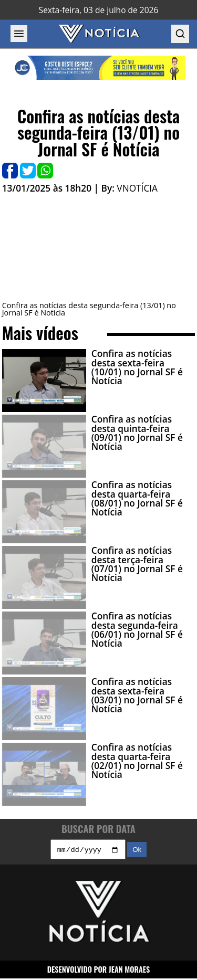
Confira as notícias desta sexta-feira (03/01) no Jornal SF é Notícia (137, 695)
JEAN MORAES (129, 970)
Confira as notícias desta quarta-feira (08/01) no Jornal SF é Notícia (137, 498)
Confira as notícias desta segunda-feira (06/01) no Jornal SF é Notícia (137, 630)
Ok (137, 851)
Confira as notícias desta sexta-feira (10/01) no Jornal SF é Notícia (137, 367)
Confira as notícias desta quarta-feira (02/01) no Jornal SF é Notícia (137, 761)
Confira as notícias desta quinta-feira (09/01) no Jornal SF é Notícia (137, 433)
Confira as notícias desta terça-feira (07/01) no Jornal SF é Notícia (137, 564)
